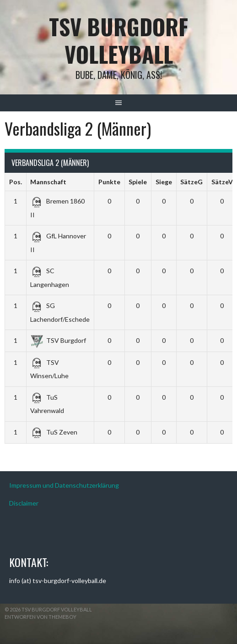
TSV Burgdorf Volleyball (118, 40)
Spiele (138, 182)
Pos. (16, 182)
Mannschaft (48, 182)
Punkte (109, 182)
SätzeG (191, 182)
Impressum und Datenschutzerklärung (64, 485)
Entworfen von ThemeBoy (40, 617)
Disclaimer (24, 503)
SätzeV (222, 182)
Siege (164, 182)
